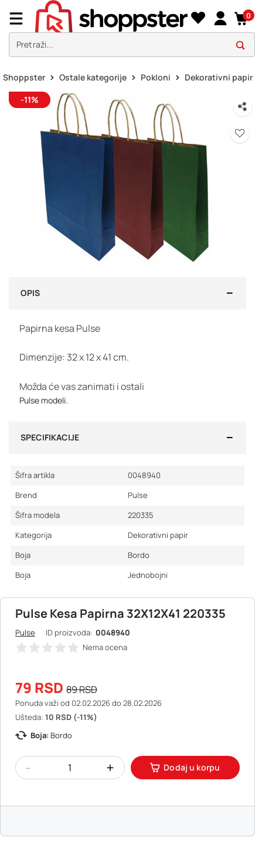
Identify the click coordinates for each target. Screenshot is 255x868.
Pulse (25, 633)
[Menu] (21, 18)
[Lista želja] (198, 18)
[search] (132, 45)
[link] (220, 18)
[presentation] (127, 31)
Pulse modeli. (44, 400)
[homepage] (111, 18)
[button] (242, 18)
